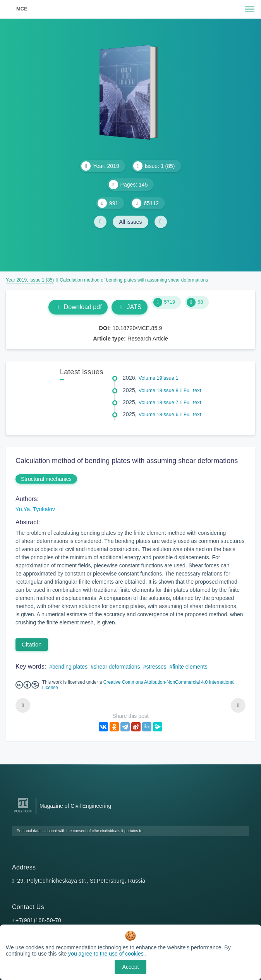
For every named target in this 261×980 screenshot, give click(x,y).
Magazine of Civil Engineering (75, 806)
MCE (22, 9)
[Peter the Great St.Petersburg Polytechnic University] (23, 813)
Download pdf (78, 307)
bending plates (70, 667)
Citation (32, 645)
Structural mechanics (46, 479)
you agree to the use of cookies (106, 954)
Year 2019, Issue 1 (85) (30, 280)
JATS (130, 307)
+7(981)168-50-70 (38, 920)
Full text (191, 390)
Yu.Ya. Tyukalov (35, 509)
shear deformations (117, 667)
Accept (131, 967)
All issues (130, 222)
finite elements (190, 667)
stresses (156, 667)
